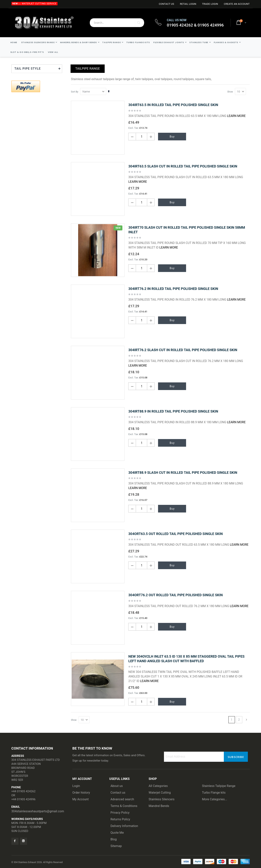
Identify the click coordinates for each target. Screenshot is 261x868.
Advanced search (122, 799)
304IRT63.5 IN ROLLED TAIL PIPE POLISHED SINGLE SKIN (173, 105)
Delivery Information (124, 826)
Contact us (118, 793)
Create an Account (237, 4)
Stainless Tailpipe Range (219, 786)
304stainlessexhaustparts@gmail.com (38, 811)
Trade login (210, 4)
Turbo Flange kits (214, 793)
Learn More (236, 116)
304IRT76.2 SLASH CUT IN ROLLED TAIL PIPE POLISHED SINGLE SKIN (183, 350)
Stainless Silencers (162, 799)
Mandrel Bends (159, 806)
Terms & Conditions (124, 806)
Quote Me (117, 833)
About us (117, 786)
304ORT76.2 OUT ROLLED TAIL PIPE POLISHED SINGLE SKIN (175, 595)
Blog (114, 839)
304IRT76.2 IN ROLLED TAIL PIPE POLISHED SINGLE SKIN (173, 289)
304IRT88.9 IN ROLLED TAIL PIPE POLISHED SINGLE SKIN (173, 411)
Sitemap (116, 846)
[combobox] (117, 23)
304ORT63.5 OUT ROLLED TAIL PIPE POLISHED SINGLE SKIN (175, 534)
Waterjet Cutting (160, 793)
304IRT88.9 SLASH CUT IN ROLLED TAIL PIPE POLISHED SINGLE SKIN (183, 473)
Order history (81, 793)
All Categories (158, 786)
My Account (81, 799)
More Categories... (215, 799)
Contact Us (166, 4)
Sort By (75, 92)
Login (76, 786)
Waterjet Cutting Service (39, 4)
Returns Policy (120, 819)
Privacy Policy (120, 813)
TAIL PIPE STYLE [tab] (28, 69)
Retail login (188, 4)
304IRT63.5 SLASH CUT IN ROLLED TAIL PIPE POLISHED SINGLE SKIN (183, 166)
